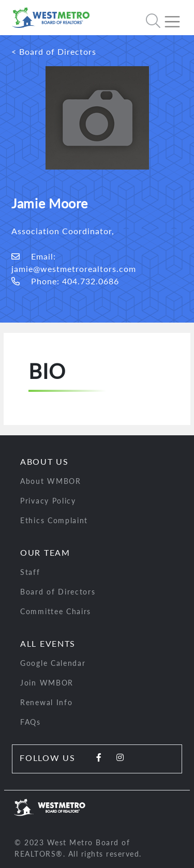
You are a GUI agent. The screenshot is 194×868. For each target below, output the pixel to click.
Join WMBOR (47, 683)
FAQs (31, 722)
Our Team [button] (45, 552)
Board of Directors (58, 592)
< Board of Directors (54, 51)
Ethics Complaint (54, 520)
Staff (30, 572)
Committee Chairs (56, 611)
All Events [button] (48, 643)
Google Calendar (53, 663)
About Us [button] (44, 461)
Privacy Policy (48, 501)
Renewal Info (46, 702)
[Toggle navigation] (176, 18)
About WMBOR (51, 481)
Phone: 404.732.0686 (65, 281)
